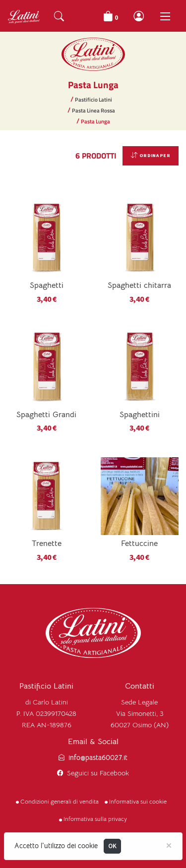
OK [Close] (113, 846)
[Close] (169, 845)
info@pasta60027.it (98, 758)
